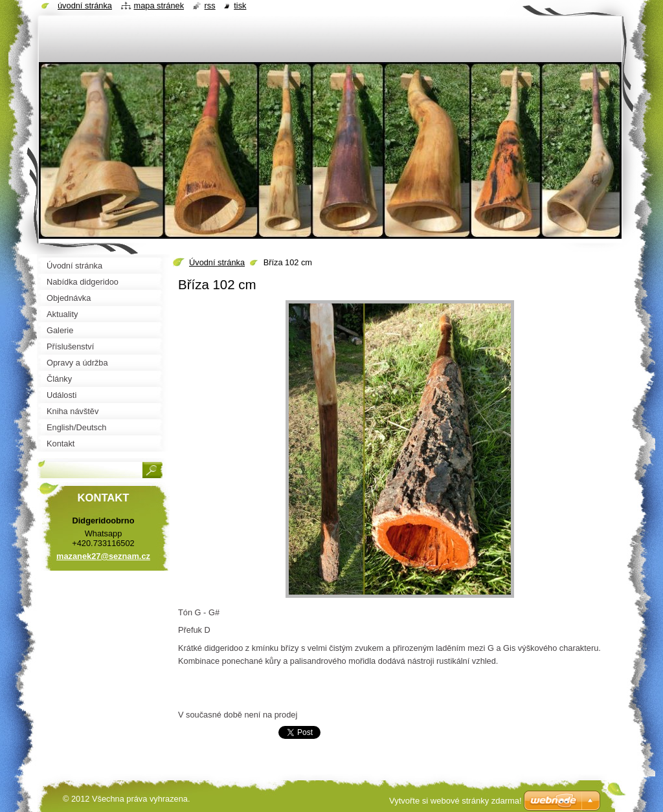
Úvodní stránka (217, 262)
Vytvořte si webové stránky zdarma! (455, 801)
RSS (210, 5)
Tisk (240, 5)
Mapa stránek (159, 5)
